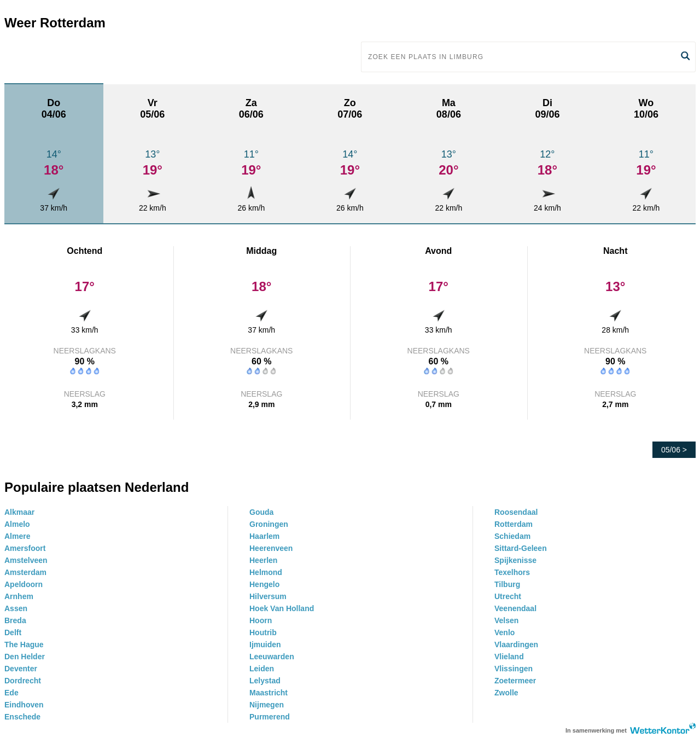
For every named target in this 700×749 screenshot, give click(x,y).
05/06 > (674, 450)
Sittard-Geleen (521, 548)
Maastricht (269, 693)
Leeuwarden (272, 657)
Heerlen (263, 560)
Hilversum (268, 596)
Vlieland (509, 657)
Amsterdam (25, 572)
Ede (11, 693)
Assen (16, 608)
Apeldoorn (24, 584)
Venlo (504, 632)
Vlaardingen (516, 645)
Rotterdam (514, 524)
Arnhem (19, 596)
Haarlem (264, 536)
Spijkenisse (515, 560)
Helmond (266, 572)
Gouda (261, 512)
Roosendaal (516, 512)
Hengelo (264, 584)
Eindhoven (24, 705)
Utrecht (508, 596)
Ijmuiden (265, 645)
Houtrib (263, 632)
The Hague (24, 645)
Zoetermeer (515, 681)
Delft (13, 632)
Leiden (262, 669)
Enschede (22, 717)
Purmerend (270, 717)
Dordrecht (23, 681)
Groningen (269, 524)
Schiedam (512, 536)
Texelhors (512, 572)
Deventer (21, 669)
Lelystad (265, 681)
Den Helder (25, 657)
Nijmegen (267, 705)
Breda (15, 620)
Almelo (17, 524)
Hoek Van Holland (282, 608)
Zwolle (506, 693)
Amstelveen (26, 560)
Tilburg (507, 584)
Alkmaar (19, 512)
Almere (17, 536)
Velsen (506, 620)
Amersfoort (25, 548)
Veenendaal (515, 608)
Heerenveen (271, 548)
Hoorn (261, 620)
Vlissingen (514, 669)
